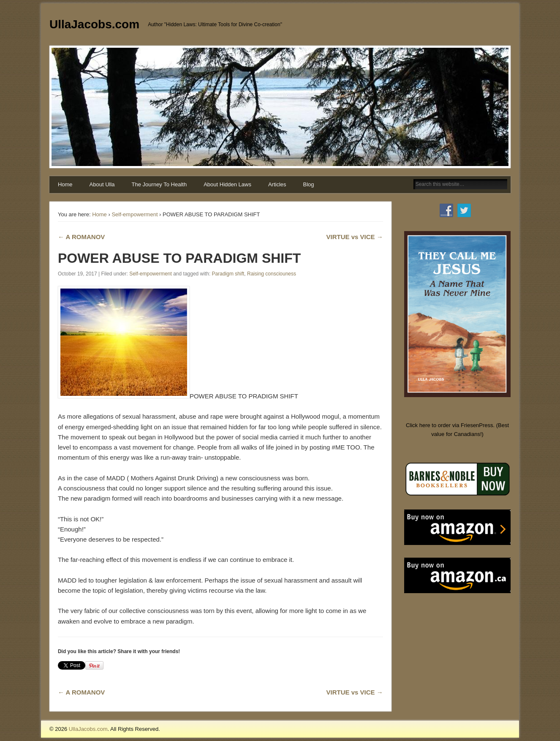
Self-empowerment (135, 214)
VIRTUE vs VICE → (355, 237)
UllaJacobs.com (94, 24)
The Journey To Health (159, 184)
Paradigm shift (228, 274)
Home (65, 184)
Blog (309, 184)
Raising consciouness (272, 274)
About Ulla (102, 184)
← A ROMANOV (81, 237)
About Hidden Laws (227, 184)
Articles (277, 184)
